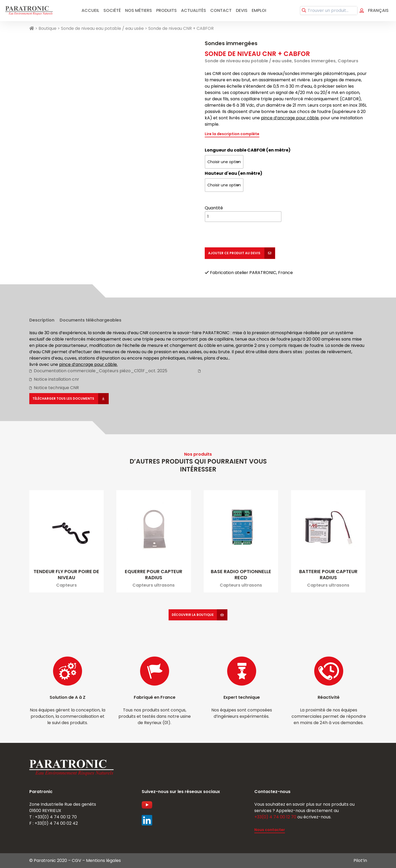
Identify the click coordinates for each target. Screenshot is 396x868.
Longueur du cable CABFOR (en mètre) (248, 150)
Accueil (90, 10)
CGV (77, 860)
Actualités (194, 10)
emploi (259, 10)
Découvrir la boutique (193, 615)
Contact (221, 10)
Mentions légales (103, 860)
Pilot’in (360, 860)
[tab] (42, 319)
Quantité (214, 208)
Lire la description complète (232, 134)
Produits (166, 10)
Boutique (47, 28)
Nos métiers (139, 10)
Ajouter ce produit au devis (235, 253)
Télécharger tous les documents (64, 398)
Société (112, 10)
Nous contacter (270, 830)
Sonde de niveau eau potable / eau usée (102, 28)
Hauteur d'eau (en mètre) (233, 173)
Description (42, 320)
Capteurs (348, 61)
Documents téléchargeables (90, 320)
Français (378, 10)
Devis (242, 10)
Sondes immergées (231, 43)
